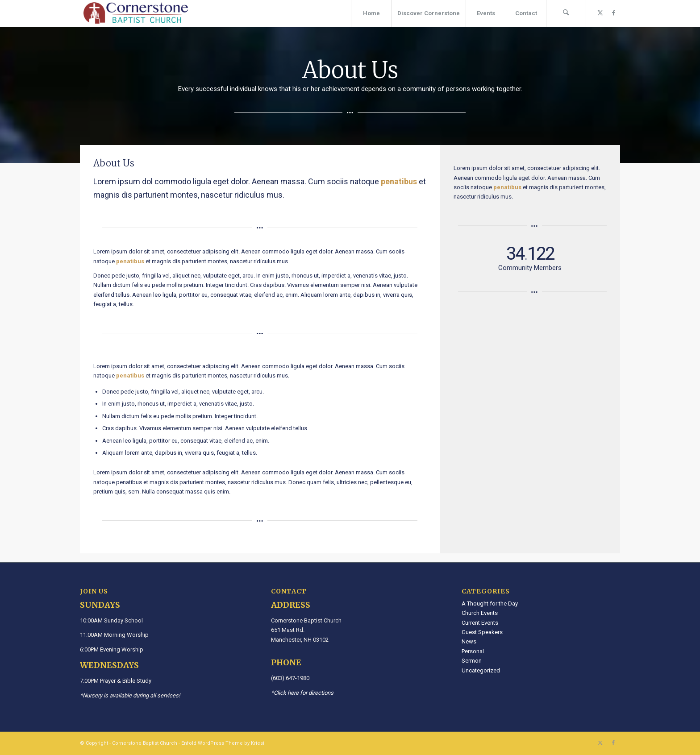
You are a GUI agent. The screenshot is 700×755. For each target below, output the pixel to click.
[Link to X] (600, 13)
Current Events (480, 623)
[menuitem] (371, 13)
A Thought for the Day (490, 604)
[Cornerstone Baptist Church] (136, 13)
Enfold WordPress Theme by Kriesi (223, 743)
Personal (473, 651)
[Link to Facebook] (613, 13)
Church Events (480, 613)
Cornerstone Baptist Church (145, 743)
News (469, 641)
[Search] (566, 13)
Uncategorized (481, 670)
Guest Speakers (482, 632)
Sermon (472, 661)
